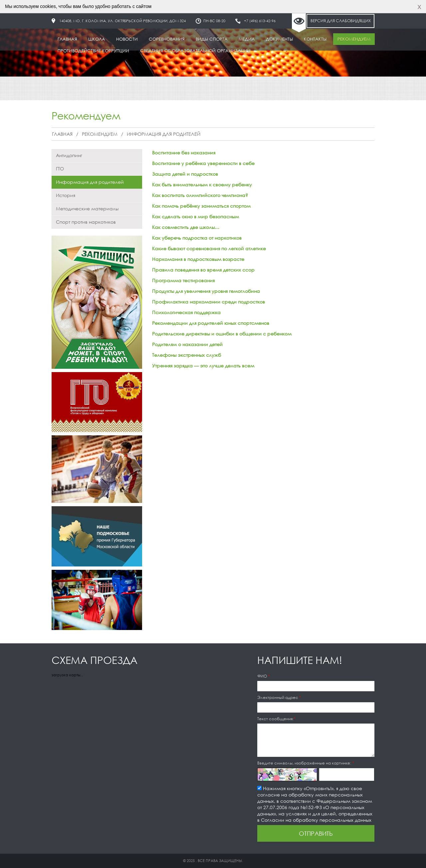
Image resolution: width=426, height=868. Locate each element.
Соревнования (167, 39)
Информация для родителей (164, 134)
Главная (67, 39)
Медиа (247, 39)
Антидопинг (69, 155)
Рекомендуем (354, 39)
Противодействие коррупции (93, 51)
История (66, 195)
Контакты (315, 39)
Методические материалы (87, 209)
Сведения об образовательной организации (195, 51)
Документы (279, 39)
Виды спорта (212, 39)
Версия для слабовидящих (341, 21)
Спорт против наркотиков (86, 222)
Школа (97, 39)
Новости (127, 39)
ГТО (60, 169)
